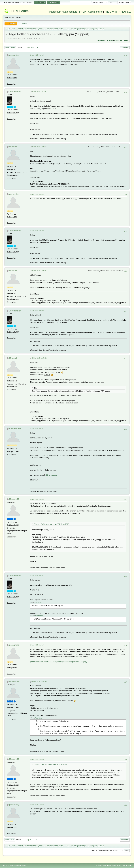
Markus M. (14, 499)
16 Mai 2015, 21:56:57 (37, 759)
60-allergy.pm (51, 475)
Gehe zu (94, 851)
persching (14, 55)
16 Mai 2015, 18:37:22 (37, 194)
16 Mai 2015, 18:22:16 (39, 147)
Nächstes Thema (121, 40)
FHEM (83, 12)
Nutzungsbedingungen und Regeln (110, 865)
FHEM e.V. (125, 12)
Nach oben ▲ (127, 865)
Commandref (95, 12)
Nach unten (10, 47)
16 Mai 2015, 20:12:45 (37, 499)
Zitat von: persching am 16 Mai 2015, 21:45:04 (50, 764)
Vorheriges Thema (105, 40)
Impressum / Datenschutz (63, 12)
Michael (13, 147)
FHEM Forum (19, 11)
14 (37, 47)
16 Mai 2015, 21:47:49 (39, 682)
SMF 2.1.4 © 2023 (8, 865)
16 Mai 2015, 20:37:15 (37, 576)
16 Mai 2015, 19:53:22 (39, 358)
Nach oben (10, 840)
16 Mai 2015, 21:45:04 (37, 645)
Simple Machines (21, 865)
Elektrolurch (15, 429)
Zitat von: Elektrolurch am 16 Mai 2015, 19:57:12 (51, 524)
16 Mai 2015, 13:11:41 (39, 92)
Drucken (125, 48)
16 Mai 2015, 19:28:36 (37, 311)
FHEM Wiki (111, 12)
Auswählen (39, 602)
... (35, 47)
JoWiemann (15, 92)
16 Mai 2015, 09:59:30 (37, 55)
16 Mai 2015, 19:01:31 (39, 271)
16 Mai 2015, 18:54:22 (37, 231)
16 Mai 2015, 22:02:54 (37, 805)
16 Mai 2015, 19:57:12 (37, 429)
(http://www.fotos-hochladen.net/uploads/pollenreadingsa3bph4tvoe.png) (59, 662)
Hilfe (97, 865)
